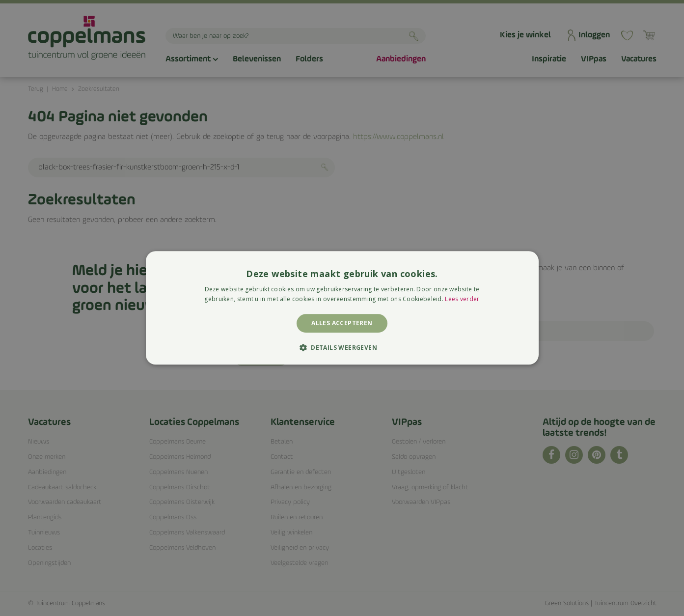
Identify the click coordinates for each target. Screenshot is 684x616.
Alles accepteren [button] (342, 323)
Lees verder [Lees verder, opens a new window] (462, 299)
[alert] (342, 308)
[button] (342, 348)
